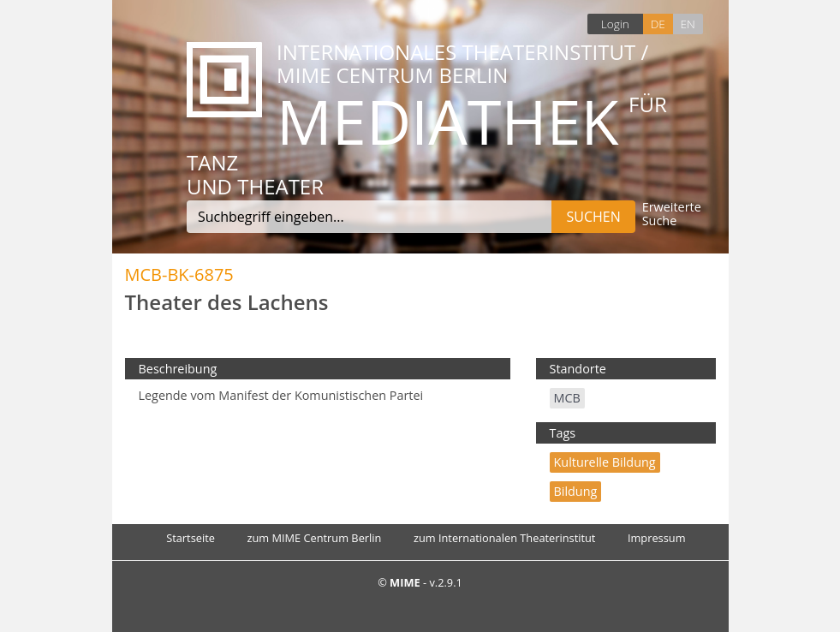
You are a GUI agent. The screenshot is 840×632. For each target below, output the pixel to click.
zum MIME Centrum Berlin (314, 538)
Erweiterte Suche (672, 215)
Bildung (576, 491)
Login (615, 24)
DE (658, 24)
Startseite (191, 538)
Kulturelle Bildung (605, 462)
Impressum (657, 538)
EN (687, 24)
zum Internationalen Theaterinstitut (505, 538)
